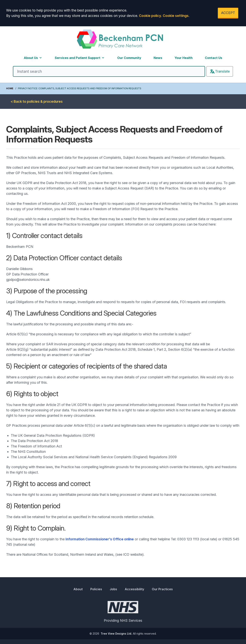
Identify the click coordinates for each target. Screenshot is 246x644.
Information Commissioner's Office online (100, 539)
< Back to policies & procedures (37, 101)
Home (10, 88)
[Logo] (123, 40)
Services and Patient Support (80, 58)
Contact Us (214, 58)
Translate (220, 71)
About (78, 589)
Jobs (113, 589)
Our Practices (162, 589)
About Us (33, 58)
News (158, 58)
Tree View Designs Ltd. (116, 634)
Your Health (184, 58)
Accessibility (134, 589)
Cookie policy (150, 16)
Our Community (129, 58)
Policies (96, 589)
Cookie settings (176, 16)
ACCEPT (228, 13)
